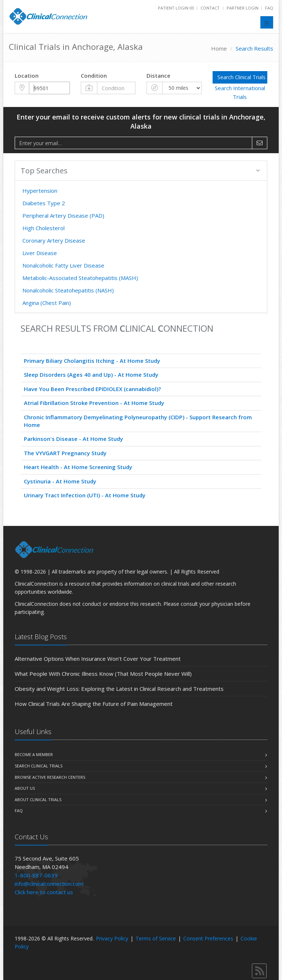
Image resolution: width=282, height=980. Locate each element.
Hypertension (40, 191)
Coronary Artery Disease (54, 240)
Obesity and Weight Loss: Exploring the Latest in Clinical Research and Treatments (119, 689)
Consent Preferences (208, 938)
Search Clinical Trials (39, 766)
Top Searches (140, 171)
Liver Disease (40, 253)
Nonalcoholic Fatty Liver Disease (63, 265)
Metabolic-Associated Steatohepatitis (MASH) (80, 278)
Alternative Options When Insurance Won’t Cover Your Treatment (98, 659)
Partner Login (243, 8)
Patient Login (176, 8)
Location (27, 75)
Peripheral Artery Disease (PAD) (63, 215)
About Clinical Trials (38, 800)
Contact (210, 8)
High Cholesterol (44, 228)
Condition (94, 75)
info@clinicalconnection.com (49, 884)
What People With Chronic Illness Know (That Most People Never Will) (103, 674)
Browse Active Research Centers (50, 777)
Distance (158, 75)
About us (25, 788)
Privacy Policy (112, 938)
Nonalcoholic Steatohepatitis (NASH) (68, 290)
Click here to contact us (44, 892)
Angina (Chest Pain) (47, 303)
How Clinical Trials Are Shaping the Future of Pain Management (94, 704)
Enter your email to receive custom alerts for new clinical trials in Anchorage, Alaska (141, 121)
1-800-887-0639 (36, 875)
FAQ (269, 8)
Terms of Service (156, 938)
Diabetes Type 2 (44, 203)
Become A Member (34, 754)
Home (219, 48)
